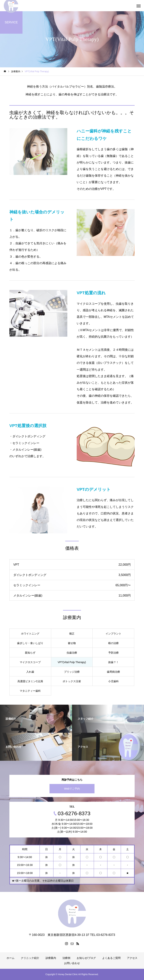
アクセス (132, 958)
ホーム (10, 958)
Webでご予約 (72, 789)
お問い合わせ (72, 963)
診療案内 (51, 958)
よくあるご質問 (111, 958)
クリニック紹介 (30, 958)
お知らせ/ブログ (86, 958)
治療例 (66, 958)
